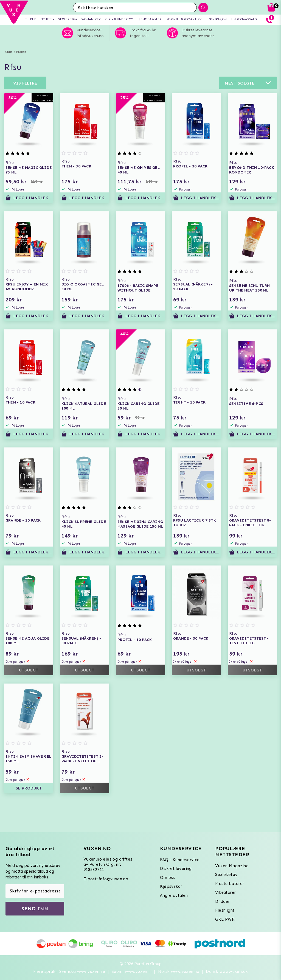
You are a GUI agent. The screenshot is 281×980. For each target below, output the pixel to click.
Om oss (167, 878)
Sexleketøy (226, 875)
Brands (21, 52)
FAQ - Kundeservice (180, 860)
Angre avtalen (174, 895)
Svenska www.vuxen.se (82, 971)
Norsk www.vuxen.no (179, 971)
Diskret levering (176, 869)
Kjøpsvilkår (171, 886)
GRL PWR (225, 919)
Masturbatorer (230, 884)
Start (9, 52)
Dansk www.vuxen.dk (227, 971)
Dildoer (222, 901)
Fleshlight (225, 910)
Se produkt (29, 788)
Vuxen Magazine (232, 866)
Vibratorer (225, 892)
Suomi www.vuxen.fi (132, 971)
